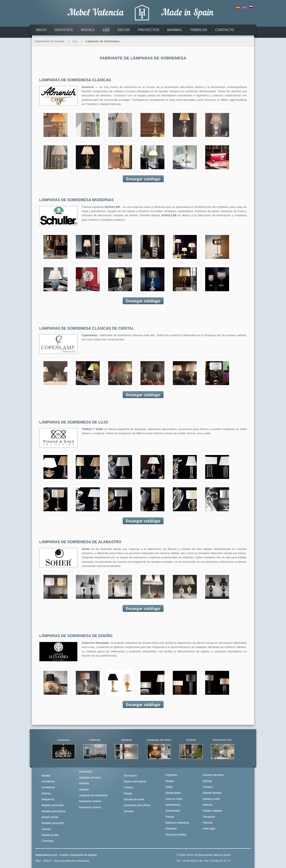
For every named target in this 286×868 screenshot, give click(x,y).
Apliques (84, 789)
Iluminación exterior (90, 801)
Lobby (169, 787)
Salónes (46, 793)
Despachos (48, 799)
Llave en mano (174, 799)
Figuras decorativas (135, 781)
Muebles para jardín (53, 823)
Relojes (128, 793)
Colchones (48, 841)
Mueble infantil (50, 817)
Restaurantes (173, 793)
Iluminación (85, 772)
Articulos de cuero (134, 799)
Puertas (170, 817)
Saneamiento (173, 805)
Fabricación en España (50, 41)
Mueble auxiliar (50, 835)
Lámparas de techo (90, 778)
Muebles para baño (53, 805)
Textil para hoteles (176, 835)
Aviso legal (209, 829)
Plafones (84, 783)
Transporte (209, 817)
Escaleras (171, 829)
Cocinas (46, 829)
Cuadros (129, 787)
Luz (75, 41)
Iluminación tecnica (90, 807)
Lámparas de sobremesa (93, 795)
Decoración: (131, 776)
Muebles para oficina (53, 811)
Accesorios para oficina (137, 805)
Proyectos (171, 775)
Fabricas (208, 823)
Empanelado (173, 811)
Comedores (48, 787)
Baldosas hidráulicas (177, 823)
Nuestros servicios (213, 775)
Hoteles (170, 781)
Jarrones (129, 811)
